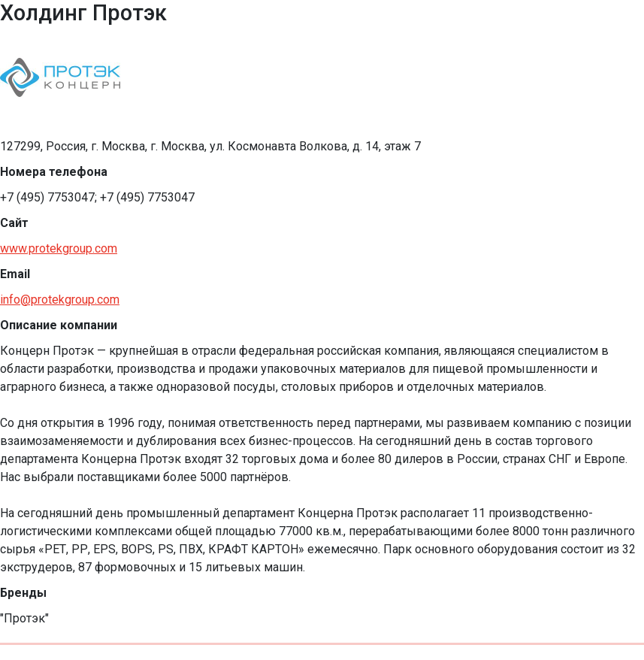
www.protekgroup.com (59, 248)
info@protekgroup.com (60, 300)
